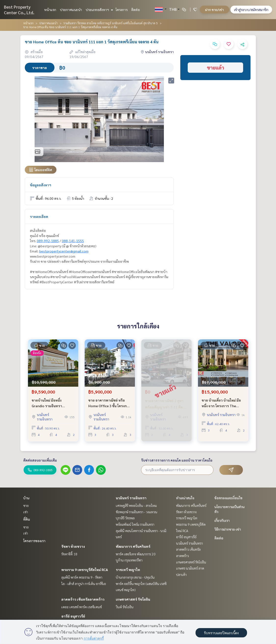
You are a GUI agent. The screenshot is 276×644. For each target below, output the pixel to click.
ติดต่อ (136, 10)
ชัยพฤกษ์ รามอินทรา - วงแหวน (137, 512)
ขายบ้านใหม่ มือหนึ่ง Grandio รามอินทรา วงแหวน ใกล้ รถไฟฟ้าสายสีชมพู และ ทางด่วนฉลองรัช (53, 403)
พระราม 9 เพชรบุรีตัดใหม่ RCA (85, 570)
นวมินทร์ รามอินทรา (131, 498)
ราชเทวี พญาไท (128, 570)
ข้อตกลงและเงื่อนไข (228, 498)
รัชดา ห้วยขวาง (73, 546)
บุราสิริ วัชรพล (125, 518)
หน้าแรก (50, 10)
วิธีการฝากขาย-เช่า (228, 529)
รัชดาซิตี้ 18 (69, 554)
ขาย (26, 505)
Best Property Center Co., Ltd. (19, 10)
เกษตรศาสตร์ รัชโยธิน (133, 599)
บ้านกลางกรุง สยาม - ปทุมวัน (135, 577)
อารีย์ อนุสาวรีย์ (73, 616)
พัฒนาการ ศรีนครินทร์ (133, 546)
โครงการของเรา (34, 541)
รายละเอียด (39, 216)
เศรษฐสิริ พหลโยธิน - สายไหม (136, 505)
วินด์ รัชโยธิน (125, 607)
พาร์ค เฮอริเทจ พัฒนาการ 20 (136, 554)
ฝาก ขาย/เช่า (214, 10)
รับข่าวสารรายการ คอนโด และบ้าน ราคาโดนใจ (177, 460)
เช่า (26, 512)
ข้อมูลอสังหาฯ (41, 185)
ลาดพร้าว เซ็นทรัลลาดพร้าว (83, 599)
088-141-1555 (73, 241)
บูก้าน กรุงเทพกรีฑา (129, 560)
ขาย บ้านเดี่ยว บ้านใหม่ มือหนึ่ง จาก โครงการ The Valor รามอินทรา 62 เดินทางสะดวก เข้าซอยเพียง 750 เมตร (221, 403)
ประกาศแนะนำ (71, 10)
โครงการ (122, 10)
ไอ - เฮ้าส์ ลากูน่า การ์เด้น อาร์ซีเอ (84, 584)
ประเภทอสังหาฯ (99, 10)
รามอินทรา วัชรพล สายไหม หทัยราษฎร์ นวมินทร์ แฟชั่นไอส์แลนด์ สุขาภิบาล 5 (111, 23)
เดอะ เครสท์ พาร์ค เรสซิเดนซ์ (82, 607)
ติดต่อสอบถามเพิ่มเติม (40, 460)
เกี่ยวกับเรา (222, 520)
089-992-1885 (48, 241)
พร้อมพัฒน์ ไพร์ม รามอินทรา (135, 524)
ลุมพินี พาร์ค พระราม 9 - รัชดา (82, 577)
